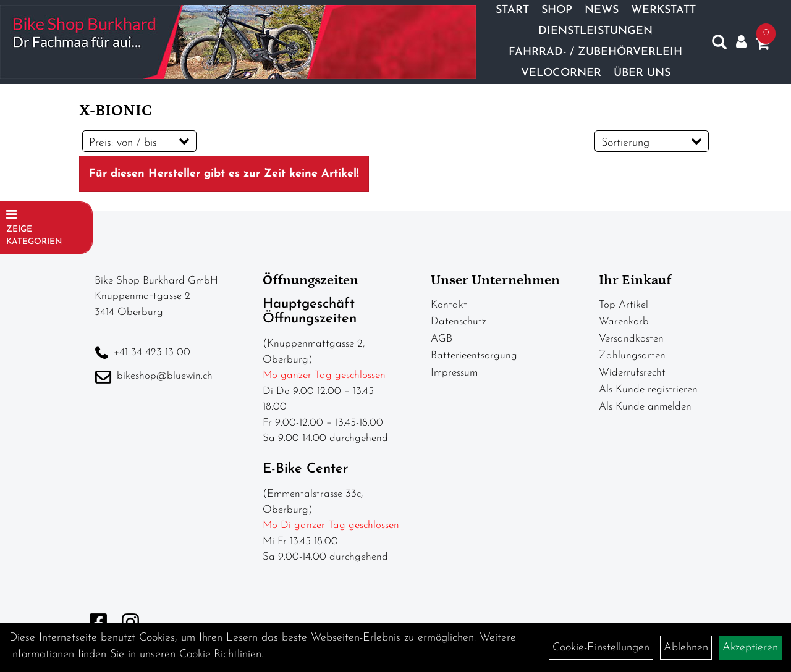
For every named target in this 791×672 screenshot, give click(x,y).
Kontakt (449, 305)
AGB (442, 339)
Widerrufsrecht (632, 373)
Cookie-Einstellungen (601, 648)
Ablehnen (686, 648)
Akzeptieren (750, 648)
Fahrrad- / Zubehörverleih (595, 52)
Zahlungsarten (632, 355)
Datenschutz (459, 321)
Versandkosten (631, 339)
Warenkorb (624, 321)
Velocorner (561, 73)
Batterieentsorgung (474, 355)
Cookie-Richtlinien (220, 654)
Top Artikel (624, 305)
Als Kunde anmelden (645, 407)
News (602, 10)
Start (512, 10)
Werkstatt (663, 10)
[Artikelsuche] (719, 45)
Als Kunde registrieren (648, 389)
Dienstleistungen (595, 31)
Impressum (454, 373)
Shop (557, 10)
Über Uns (642, 73)
